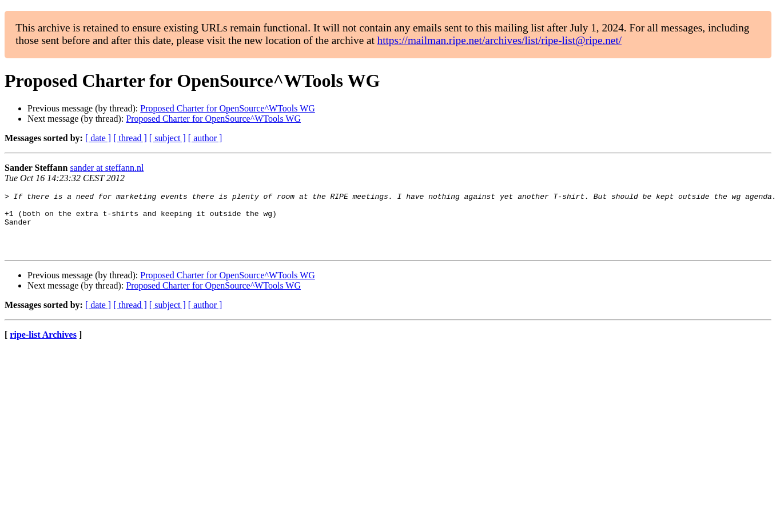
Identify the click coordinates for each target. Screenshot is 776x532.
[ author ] (205, 138)
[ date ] (98, 138)
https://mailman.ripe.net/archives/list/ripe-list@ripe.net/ (500, 40)
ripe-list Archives (43, 347)
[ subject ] (168, 138)
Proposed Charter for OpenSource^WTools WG (228, 108)
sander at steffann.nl (107, 168)
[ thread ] (130, 138)
